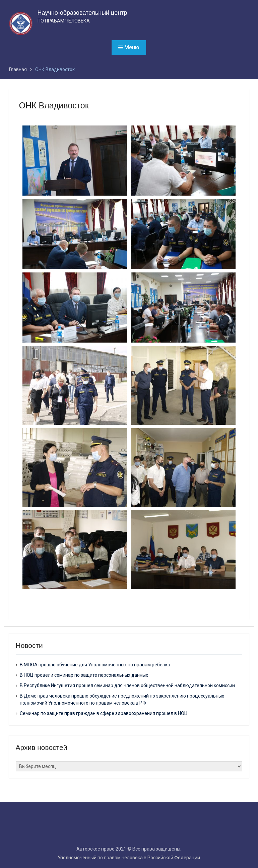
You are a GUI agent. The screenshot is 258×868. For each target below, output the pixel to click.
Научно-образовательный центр (82, 13)
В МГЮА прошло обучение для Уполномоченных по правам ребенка (95, 665)
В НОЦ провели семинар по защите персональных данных (84, 675)
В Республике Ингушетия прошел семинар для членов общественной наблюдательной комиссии (127, 685)
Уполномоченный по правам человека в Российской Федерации (129, 858)
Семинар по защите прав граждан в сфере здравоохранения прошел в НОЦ (104, 713)
